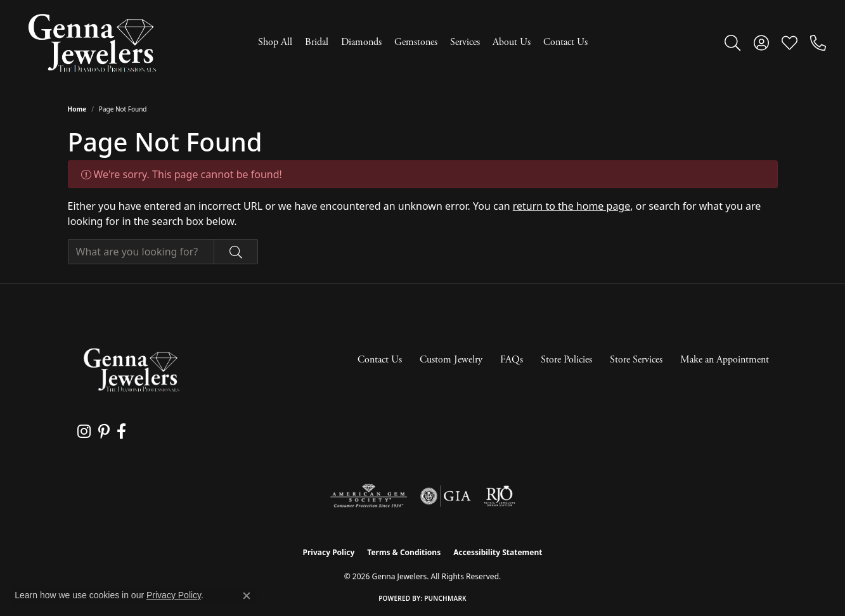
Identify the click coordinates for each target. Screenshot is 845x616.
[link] (818, 42)
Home (77, 109)
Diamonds (361, 42)
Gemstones (416, 42)
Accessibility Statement (498, 552)
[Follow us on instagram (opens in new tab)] (83, 432)
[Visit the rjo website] (500, 496)
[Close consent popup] (247, 596)
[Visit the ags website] (369, 496)
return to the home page (572, 206)
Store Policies (566, 360)
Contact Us (565, 42)
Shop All (275, 42)
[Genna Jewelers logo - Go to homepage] (92, 43)
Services (465, 42)
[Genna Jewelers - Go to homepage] (131, 370)
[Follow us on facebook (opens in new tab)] (119, 432)
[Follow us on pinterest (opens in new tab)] (102, 432)
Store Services (636, 360)
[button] (732, 42)
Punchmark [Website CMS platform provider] (445, 598)
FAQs (512, 360)
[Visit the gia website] (446, 496)
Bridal (317, 42)
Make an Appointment (725, 360)
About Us (512, 42)
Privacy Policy (329, 552)
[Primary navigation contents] (422, 43)
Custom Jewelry (451, 360)
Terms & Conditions (404, 552)
